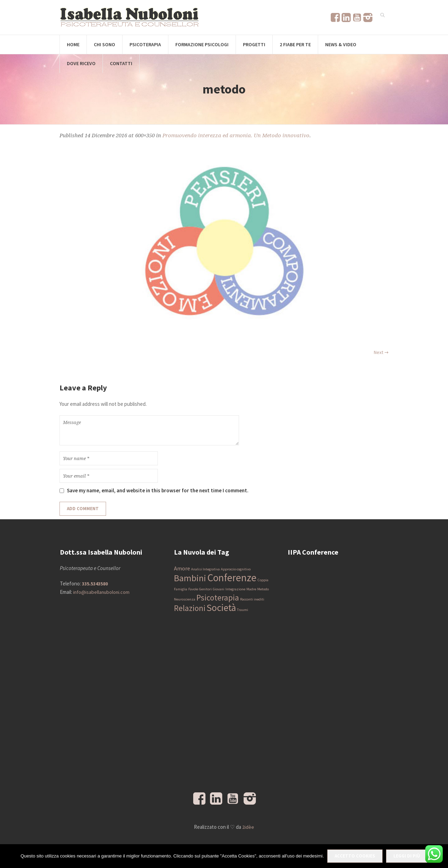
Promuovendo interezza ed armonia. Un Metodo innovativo (236, 136)
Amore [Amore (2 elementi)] (182, 568)
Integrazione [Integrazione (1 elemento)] (235, 589)
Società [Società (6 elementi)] (221, 608)
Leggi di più (407, 856)
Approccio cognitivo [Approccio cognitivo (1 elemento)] (236, 569)
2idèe (248, 827)
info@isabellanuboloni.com (101, 592)
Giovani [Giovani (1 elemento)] (219, 589)
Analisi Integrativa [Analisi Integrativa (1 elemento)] (205, 569)
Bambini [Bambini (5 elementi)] (190, 578)
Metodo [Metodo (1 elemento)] (263, 589)
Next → (381, 352)
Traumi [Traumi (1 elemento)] (243, 610)
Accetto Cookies (355, 856)
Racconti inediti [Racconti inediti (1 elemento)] (252, 599)
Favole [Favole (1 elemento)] (193, 589)
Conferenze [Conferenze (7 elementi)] (232, 578)
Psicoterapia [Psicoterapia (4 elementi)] (218, 598)
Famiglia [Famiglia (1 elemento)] (181, 589)
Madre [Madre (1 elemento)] (251, 589)
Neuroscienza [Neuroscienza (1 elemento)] (185, 599)
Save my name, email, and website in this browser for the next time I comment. (158, 490)
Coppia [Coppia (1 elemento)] (263, 580)
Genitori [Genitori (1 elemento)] (205, 589)
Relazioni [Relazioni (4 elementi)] (190, 608)
